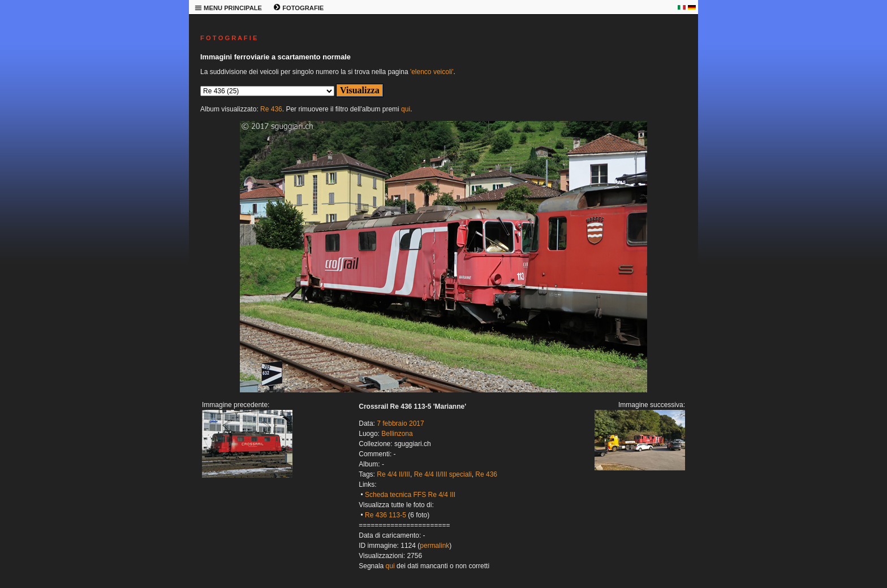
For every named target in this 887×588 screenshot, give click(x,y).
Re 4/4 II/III (393, 474)
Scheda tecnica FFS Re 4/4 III (410, 495)
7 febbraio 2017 (400, 423)
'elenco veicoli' (432, 72)
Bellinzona (397, 434)
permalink (434, 546)
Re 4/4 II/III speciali (443, 474)
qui (406, 109)
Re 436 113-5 (386, 515)
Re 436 (271, 109)
